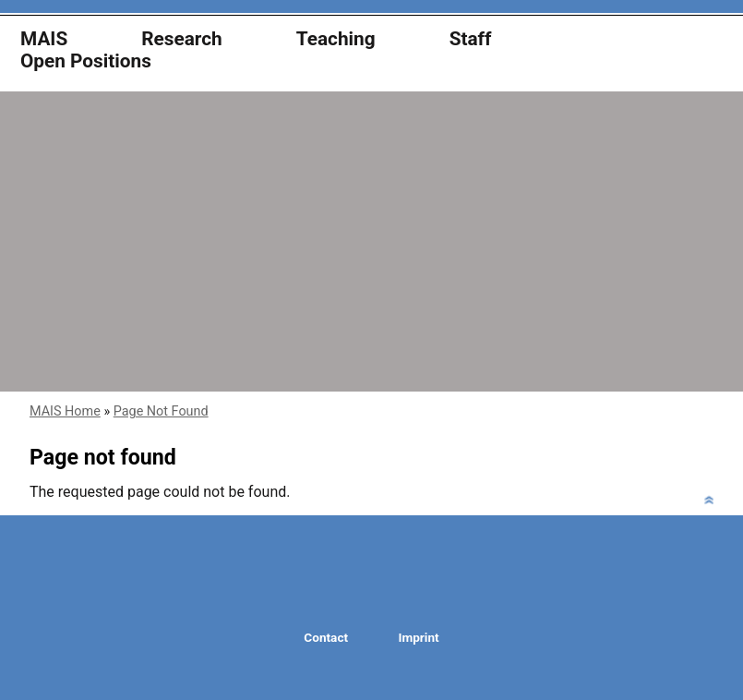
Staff (471, 39)
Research (182, 39)
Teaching (336, 39)
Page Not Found (161, 411)
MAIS (44, 39)
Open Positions (86, 61)
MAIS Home (65, 411)
